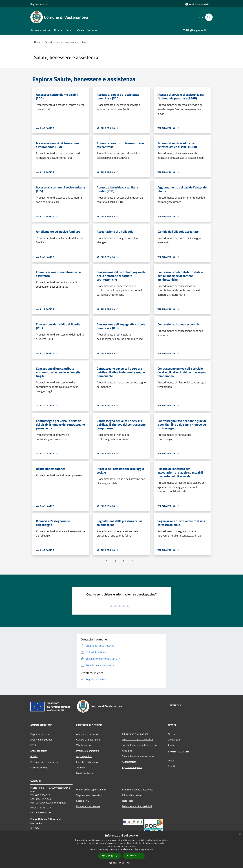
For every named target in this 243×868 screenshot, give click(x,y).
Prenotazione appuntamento (91, 790)
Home (37, 42)
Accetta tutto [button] (110, 856)
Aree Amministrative (41, 740)
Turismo (80, 767)
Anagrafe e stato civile (88, 734)
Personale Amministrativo (44, 762)
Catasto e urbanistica (87, 762)
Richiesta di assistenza (88, 806)
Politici (34, 756)
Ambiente (127, 751)
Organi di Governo (40, 734)
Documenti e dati (39, 767)
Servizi (48, 42)
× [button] (240, 834)
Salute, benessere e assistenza (138, 756)
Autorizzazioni (130, 762)
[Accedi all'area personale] (197, 4)
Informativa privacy (132, 795)
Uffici (33, 745)
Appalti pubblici (84, 756)
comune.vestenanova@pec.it (51, 803)
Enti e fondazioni (39, 751)
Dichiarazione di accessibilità (137, 806)
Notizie (172, 734)
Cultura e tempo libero (88, 740)
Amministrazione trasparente (138, 790)
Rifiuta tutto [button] (134, 856)
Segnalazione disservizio (89, 795)
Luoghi (172, 761)
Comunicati (174, 740)
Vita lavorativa (84, 745)
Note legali (128, 801)
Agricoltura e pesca (132, 767)
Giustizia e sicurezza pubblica (137, 739)
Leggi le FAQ (83, 801)
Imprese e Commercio (88, 751)
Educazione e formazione (135, 734)
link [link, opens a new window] (151, 849)
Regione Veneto (39, 4)
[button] (122, 863)
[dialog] (122, 849)
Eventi (171, 766)
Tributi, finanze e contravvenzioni (140, 745)
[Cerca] (209, 17)
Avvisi (171, 745)
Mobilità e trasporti (86, 773)
